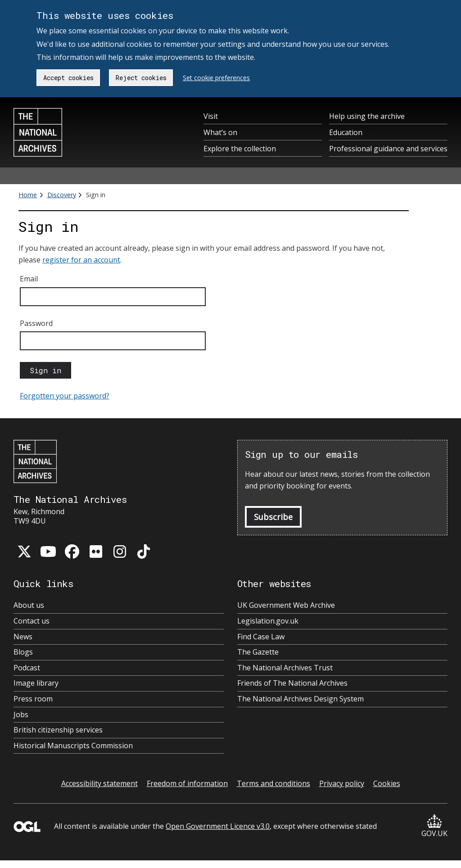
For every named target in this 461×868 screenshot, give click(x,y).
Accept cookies (68, 78)
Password (36, 323)
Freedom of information (187, 783)
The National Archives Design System (301, 699)
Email (29, 279)
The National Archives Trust (285, 668)
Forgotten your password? (65, 396)
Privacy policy (342, 783)
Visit (211, 116)
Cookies (387, 783)
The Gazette (258, 652)
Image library (36, 683)
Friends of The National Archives (292, 683)
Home (28, 195)
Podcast (27, 668)
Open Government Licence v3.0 (218, 826)
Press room (33, 699)
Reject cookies (141, 78)
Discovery (62, 195)
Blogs (23, 652)
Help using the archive (367, 116)
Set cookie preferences (216, 78)
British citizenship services (58, 730)
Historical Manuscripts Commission (73, 746)
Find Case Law (261, 637)
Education (346, 132)
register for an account (81, 260)
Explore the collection (240, 149)
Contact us (32, 621)
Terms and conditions (273, 783)
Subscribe (273, 517)
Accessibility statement (99, 783)
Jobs (21, 715)
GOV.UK (434, 826)
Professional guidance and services (388, 149)
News (23, 637)
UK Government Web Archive (286, 605)
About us (29, 605)
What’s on (220, 132)
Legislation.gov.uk (268, 621)
